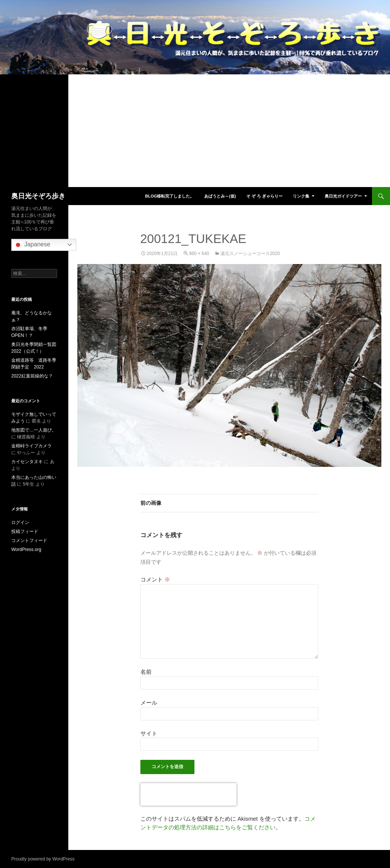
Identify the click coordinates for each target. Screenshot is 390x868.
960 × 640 (199, 254)
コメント (155, 579)
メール (149, 703)
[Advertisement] (195, 131)
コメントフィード (29, 540)
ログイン (20, 522)
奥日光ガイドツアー (343, 196)
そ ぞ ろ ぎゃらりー (264, 196)
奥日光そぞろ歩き (38, 196)
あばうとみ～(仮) (220, 196)
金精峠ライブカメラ (32, 446)
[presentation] (188, 794)
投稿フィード (25, 531)
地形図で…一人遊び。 (34, 430)
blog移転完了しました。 (169, 196)
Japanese (32, 245)
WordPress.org (26, 549)
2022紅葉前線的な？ (32, 376)
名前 (146, 672)
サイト (149, 733)
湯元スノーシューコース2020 (250, 254)
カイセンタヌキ (27, 462)
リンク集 (301, 196)
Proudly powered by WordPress (43, 859)
